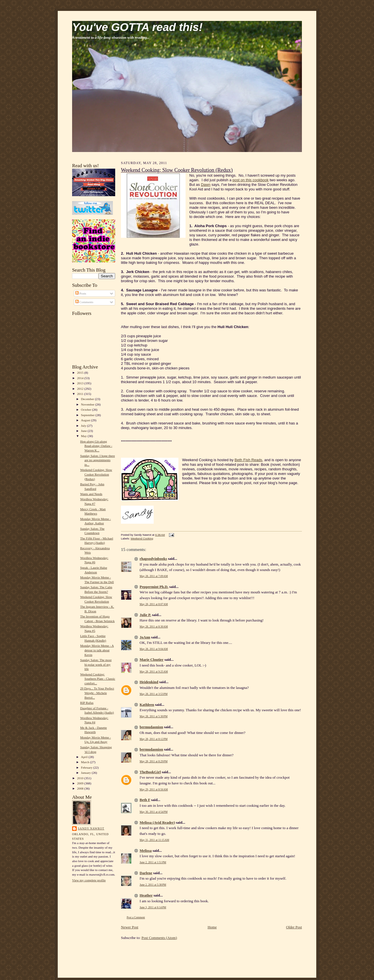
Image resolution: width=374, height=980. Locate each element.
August (86, 420)
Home (212, 927)
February (87, 767)
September (88, 415)
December (88, 399)
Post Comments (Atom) (159, 938)
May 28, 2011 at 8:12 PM (154, 739)
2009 (81, 783)
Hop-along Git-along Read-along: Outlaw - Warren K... (96, 446)
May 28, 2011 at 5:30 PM (154, 716)
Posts (81, 293)
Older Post (294, 927)
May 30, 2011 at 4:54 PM (154, 812)
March (86, 762)
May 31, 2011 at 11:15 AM (154, 840)
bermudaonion (151, 727)
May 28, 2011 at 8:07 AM (154, 604)
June (84, 431)
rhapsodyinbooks (153, 559)
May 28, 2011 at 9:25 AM (154, 672)
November (88, 404)
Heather (146, 895)
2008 (81, 788)
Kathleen (147, 705)
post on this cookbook (250, 180)
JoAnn (145, 637)
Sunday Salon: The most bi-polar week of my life (96, 664)
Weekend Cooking (142, 538)
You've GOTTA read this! (137, 27)
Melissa (146, 851)
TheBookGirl (150, 772)
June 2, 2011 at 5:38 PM (153, 885)
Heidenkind (149, 682)
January (86, 773)
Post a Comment (136, 917)
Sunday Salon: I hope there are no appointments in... (98, 460)
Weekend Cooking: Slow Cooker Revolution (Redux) (96, 474)
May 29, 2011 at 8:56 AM (154, 789)
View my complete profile (89, 880)
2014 (81, 378)
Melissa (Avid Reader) (157, 822)
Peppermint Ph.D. (154, 587)
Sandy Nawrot (91, 828)
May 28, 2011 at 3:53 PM (154, 694)
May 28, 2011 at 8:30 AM (154, 627)
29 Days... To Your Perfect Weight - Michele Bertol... (97, 693)
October (87, 410)
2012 (81, 389)
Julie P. (145, 615)
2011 (81, 394)
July (84, 426)
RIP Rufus (87, 703)
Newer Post (130, 927)
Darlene (146, 873)
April (85, 757)
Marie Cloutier (152, 659)
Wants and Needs (91, 494)
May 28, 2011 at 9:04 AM (154, 649)
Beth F (145, 800)
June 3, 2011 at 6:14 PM (153, 907)
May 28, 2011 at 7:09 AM (154, 576)
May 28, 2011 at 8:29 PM (154, 761)
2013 (81, 383)
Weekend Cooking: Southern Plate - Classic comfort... (98, 679)
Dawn (206, 185)
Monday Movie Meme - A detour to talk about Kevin (97, 650)
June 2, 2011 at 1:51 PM (153, 862)
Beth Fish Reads (248, 460)
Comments (84, 302)
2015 (81, 373)
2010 (81, 778)
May (84, 436)
